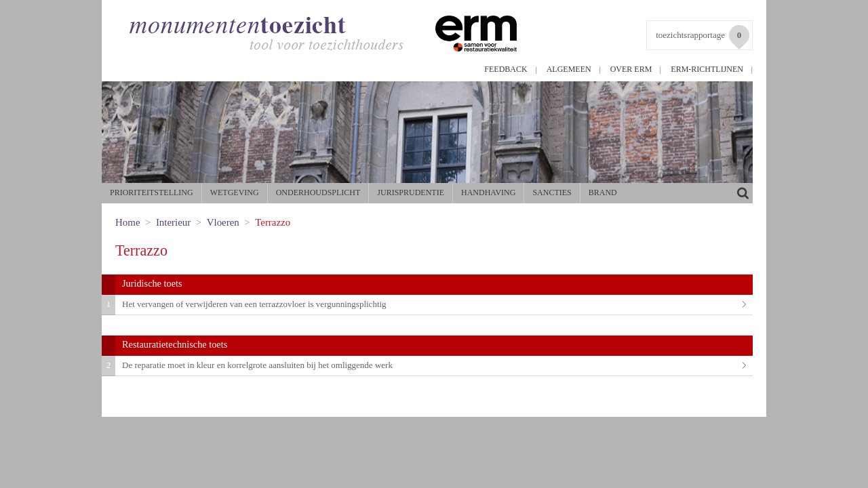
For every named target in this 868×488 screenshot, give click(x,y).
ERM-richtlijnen (707, 69)
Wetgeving (235, 192)
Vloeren (223, 222)
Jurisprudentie (411, 192)
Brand (603, 192)
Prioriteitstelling (152, 192)
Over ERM (631, 69)
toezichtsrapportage (703, 37)
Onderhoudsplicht (318, 192)
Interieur (173, 222)
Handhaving (488, 192)
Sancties (552, 192)
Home (128, 222)
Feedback (506, 69)
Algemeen (569, 69)
